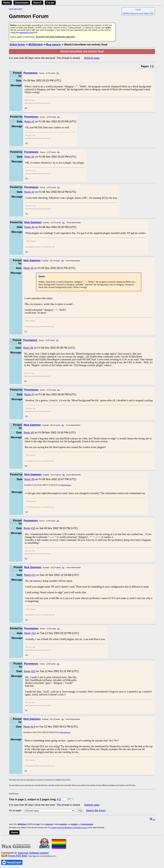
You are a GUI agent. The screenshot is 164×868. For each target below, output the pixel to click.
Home (7, 3)
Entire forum (17, 45)
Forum (50, 3)
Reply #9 (29, 479)
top (152, 820)
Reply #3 (29, 192)
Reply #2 (29, 157)
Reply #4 (29, 227)
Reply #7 (29, 394)
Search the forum (96, 810)
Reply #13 (30, 671)
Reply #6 (28, 348)
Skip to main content (16, 9)
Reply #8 (29, 433)
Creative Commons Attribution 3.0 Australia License (69, 828)
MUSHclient (35, 45)
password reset (26, 32)
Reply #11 (30, 575)
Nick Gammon (66, 485)
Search (37, 3)
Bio (58, 73)
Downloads (22, 3)
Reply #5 (28, 268)
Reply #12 (30, 633)
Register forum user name (133, 13)
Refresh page (92, 58)
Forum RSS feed (17, 856)
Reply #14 (29, 727)
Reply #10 (29, 528)
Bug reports (53, 45)
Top (26, 108)
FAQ (152, 13)
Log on (138, 9)
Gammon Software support (33, 853)
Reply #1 (29, 122)
